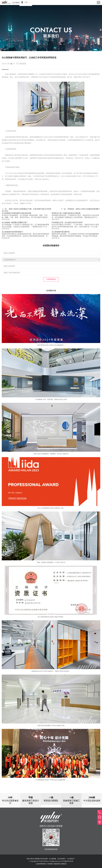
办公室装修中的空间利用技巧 (12, 232)
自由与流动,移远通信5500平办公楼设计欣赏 (51, 726)
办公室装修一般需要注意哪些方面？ (15, 223)
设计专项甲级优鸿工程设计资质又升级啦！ (51, 617)
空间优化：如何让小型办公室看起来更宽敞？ (84, 209)
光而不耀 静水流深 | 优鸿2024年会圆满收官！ (51, 345)
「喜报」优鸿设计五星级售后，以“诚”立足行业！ (51, 562)
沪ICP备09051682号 (67, 861)
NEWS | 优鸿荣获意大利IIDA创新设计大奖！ (51, 508)
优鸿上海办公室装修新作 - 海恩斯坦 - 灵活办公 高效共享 (51, 454)
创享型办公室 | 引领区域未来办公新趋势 (66, 213)
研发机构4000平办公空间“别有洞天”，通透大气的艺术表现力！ (51, 671)
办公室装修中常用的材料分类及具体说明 (16, 213)
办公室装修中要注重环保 (61, 232)
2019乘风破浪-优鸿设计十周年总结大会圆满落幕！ (51, 780)
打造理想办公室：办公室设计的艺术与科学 (67, 223)
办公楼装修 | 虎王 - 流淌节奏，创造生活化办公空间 (51, 399)
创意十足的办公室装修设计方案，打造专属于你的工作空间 (30, 209)
